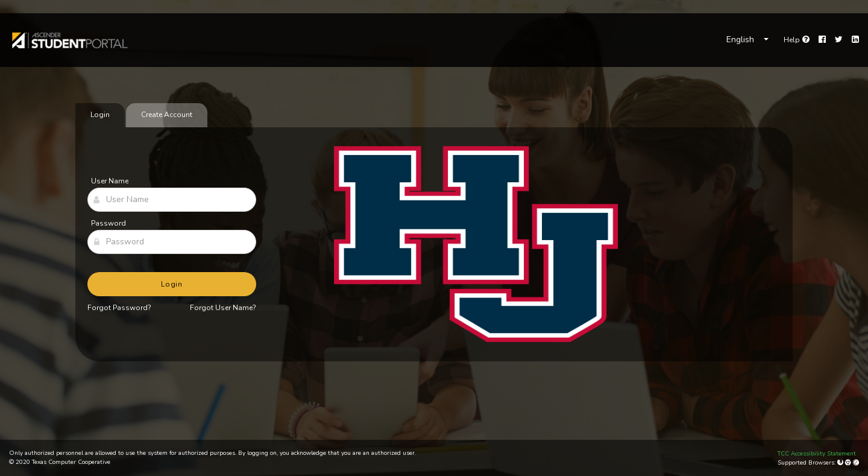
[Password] (172, 242)
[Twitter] (839, 40)
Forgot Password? (119, 308)
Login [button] (172, 284)
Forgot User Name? (223, 308)
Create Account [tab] (167, 115)
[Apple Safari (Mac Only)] (856, 463)
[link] (69, 40)
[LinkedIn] (855, 40)
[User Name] (172, 200)
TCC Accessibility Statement (817, 454)
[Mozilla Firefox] (841, 463)
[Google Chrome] (849, 463)
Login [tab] (100, 115)
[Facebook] (822, 40)
